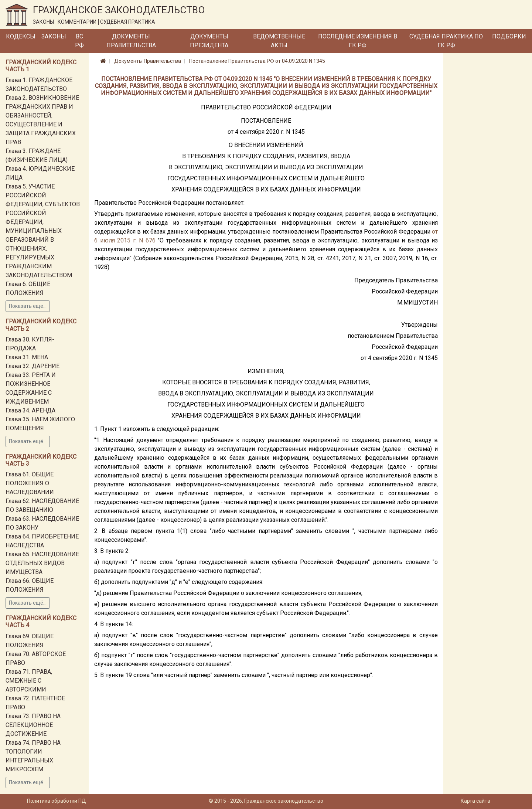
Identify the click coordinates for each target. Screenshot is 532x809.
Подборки (509, 36)
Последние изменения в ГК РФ (358, 41)
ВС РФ (79, 41)
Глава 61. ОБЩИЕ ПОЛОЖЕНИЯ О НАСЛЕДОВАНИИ (30, 483)
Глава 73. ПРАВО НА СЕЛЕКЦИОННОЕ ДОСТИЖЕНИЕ (33, 725)
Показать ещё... (28, 306)
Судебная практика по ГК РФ (446, 41)
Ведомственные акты (279, 41)
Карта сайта (475, 801)
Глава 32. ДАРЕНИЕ (33, 366)
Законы (54, 36)
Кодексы (21, 36)
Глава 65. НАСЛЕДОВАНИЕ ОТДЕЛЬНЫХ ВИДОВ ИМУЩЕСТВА (42, 563)
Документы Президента (209, 41)
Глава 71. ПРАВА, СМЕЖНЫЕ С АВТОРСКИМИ (29, 681)
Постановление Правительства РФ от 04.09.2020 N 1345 (257, 61)
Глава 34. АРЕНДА (30, 410)
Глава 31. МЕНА (27, 357)
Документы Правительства (131, 41)
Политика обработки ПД (57, 801)
